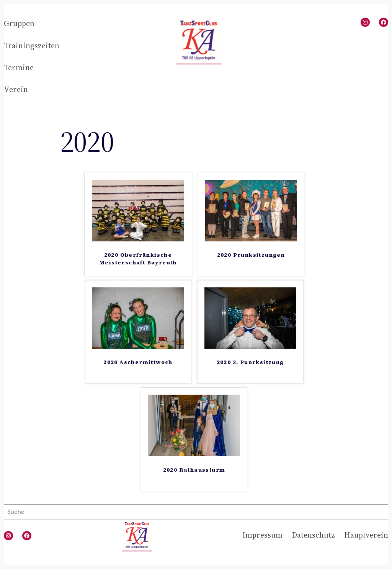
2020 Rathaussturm (194, 470)
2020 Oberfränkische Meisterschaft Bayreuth (138, 259)
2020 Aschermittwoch (138, 362)
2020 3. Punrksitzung (250, 362)
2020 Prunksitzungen (251, 255)
